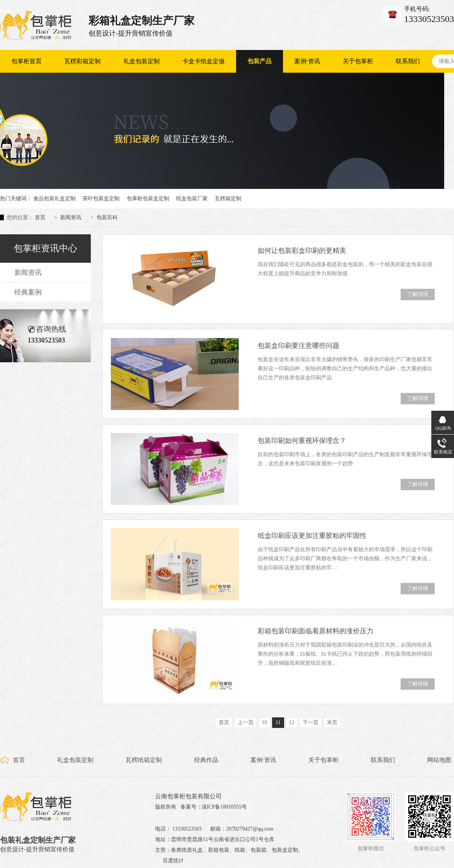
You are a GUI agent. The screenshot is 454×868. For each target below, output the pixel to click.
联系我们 (408, 61)
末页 (332, 722)
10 (264, 722)
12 (292, 722)
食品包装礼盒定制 (54, 199)
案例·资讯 (307, 61)
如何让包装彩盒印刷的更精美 (302, 251)
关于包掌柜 (358, 61)
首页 (40, 217)
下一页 (311, 722)
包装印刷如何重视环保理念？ (302, 441)
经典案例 (28, 292)
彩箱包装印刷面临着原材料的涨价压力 (316, 631)
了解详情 (418, 294)
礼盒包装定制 (141, 61)
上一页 (246, 722)
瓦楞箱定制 (228, 199)
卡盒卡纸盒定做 (204, 61)
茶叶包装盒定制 (101, 199)
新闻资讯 (71, 217)
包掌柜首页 (26, 61)
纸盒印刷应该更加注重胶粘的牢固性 (312, 536)
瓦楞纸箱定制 (144, 760)
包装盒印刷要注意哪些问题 (299, 346)
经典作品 (206, 760)
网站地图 (439, 760)
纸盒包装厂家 (192, 199)
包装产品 (260, 61)
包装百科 (107, 217)
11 (278, 722)
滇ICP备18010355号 (224, 807)
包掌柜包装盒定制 (148, 199)
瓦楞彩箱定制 (82, 61)
